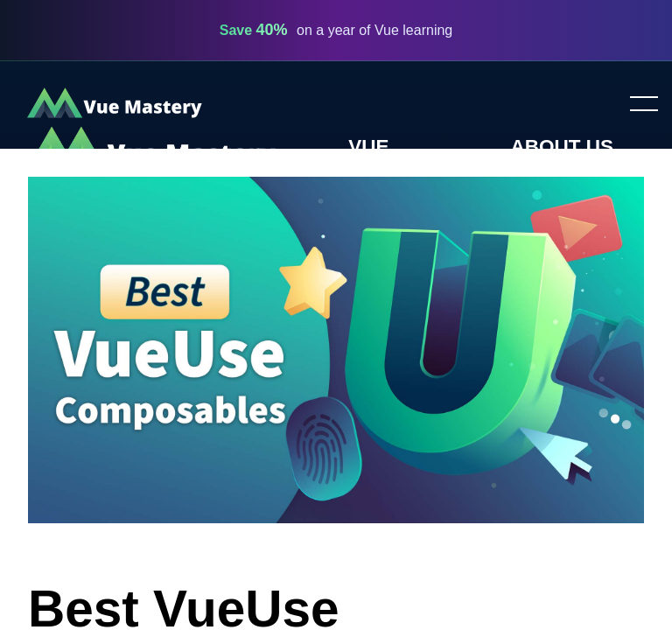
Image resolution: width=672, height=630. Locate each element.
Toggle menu (637, 105)
